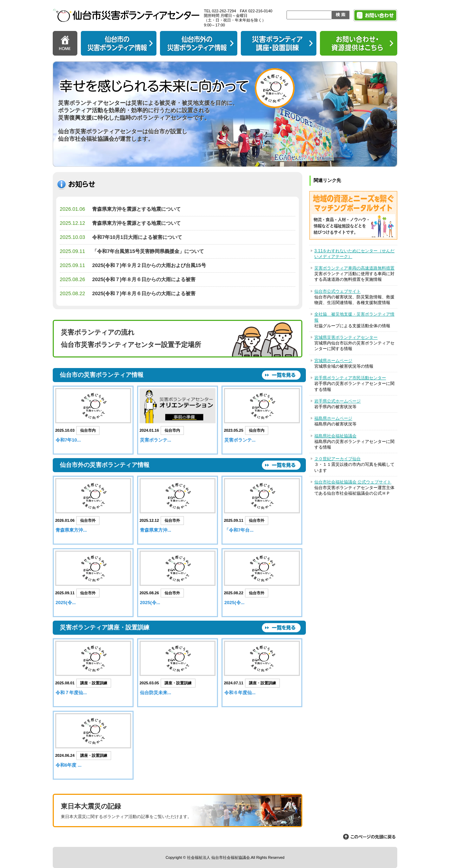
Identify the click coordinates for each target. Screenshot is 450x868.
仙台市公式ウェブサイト (337, 291)
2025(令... (66, 603)
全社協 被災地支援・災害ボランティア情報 (354, 317)
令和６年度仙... (240, 693)
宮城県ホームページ (333, 361)
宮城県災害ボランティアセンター (346, 337)
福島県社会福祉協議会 (335, 436)
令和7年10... (68, 440)
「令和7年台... (239, 530)
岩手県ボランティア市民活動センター (350, 378)
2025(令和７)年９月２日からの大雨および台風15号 (149, 265)
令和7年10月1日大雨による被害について (137, 237)
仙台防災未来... (156, 693)
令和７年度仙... (71, 693)
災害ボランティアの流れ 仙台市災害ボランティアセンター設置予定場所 (131, 338)
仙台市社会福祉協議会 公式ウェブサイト (353, 482)
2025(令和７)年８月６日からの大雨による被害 (144, 279)
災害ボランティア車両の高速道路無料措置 (354, 268)
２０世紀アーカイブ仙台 (337, 459)
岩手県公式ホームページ (337, 401)
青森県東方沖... (71, 530)
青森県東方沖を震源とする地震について (136, 209)
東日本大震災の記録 (178, 812)
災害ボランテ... (156, 440)
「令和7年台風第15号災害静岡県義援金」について (148, 251)
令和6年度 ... (69, 765)
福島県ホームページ (333, 418)
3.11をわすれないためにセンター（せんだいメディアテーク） (354, 254)
